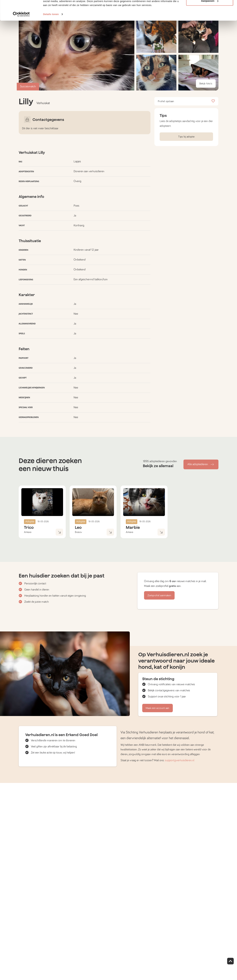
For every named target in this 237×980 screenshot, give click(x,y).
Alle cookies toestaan (210, 9)
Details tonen (51, 33)
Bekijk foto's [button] (206, 84)
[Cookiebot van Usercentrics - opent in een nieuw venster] (21, 33)
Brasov (78, 532)
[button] (156, 73)
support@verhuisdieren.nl (180, 760)
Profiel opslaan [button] (186, 101)
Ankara (28, 532)
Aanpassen (210, 19)
